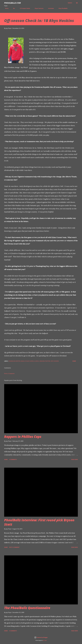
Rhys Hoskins (55, 361)
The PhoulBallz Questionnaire (27, 608)
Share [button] (74, 361)
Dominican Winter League (17, 361)
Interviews (50, 8)
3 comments (13, 459)
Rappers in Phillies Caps (23, 437)
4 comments (13, 631)
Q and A (37, 361)
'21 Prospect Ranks (24, 8)
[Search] (70, 3)
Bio (13, 8)
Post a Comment (9, 373)
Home (6, 8)
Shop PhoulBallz (62, 8)
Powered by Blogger (41, 637)
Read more (75, 459)
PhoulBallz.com (12, 3)
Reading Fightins (45, 361)
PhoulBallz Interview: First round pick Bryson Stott (39, 522)
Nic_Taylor (45, 640)
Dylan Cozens (29, 361)
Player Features (38, 8)
